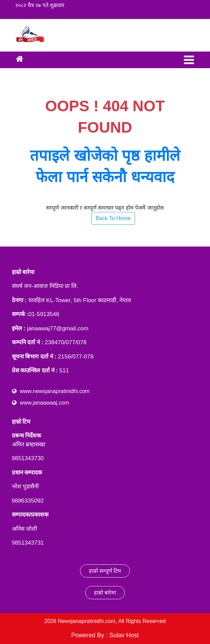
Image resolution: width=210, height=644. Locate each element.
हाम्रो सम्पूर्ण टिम (105, 571)
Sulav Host (124, 635)
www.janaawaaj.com (45, 403)
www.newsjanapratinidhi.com (55, 391)
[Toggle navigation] (189, 60)
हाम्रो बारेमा (105, 593)
